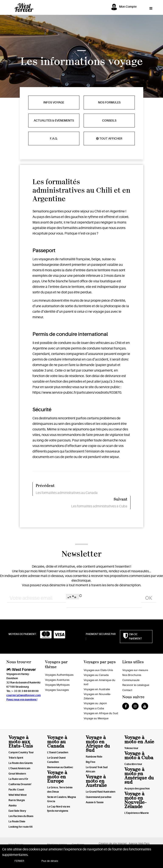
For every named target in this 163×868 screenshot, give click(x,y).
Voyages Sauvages (57, 690)
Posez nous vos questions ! (22, 700)
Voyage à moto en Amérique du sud (139, 776)
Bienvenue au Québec (60, 767)
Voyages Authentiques (59, 675)
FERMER (19, 861)
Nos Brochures (132, 675)
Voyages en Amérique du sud (99, 682)
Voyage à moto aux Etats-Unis (21, 742)
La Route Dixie (17, 821)
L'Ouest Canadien (58, 752)
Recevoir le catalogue (136, 685)
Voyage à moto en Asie (139, 740)
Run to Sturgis (17, 800)
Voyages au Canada (96, 675)
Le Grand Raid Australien (100, 792)
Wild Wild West (18, 795)
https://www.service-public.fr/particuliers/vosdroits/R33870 (77, 393)
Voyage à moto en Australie (96, 781)
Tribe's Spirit (16, 758)
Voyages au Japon (95, 703)
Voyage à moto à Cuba (139, 756)
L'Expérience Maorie (137, 813)
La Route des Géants (21, 763)
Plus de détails (50, 861)
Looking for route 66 (21, 827)
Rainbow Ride (94, 757)
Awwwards (10, 19)
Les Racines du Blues (21, 816)
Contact (127, 690)
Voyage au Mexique (96, 718)
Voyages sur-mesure (135, 670)
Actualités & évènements (54, 120)
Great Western (17, 774)
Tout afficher (109, 139)
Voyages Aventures (57, 680)
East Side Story (17, 811)
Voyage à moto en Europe (57, 777)
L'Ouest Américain (19, 768)
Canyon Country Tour (21, 752)
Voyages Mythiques (57, 685)
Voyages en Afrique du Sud (101, 713)
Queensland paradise (99, 797)
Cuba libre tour (133, 764)
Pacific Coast (16, 790)
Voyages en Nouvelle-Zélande (97, 696)
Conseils (109, 120)
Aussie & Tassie (95, 802)
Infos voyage (54, 102)
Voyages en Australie (97, 689)
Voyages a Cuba (94, 708)
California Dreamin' (20, 784)
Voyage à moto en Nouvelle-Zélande (136, 800)
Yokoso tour (131, 748)
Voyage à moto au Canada (57, 742)
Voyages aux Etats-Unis (98, 670)
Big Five (91, 762)
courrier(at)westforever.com (24, 695)
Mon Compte (128, 7)
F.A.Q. (54, 139)
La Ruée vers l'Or (18, 779)
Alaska (13, 806)
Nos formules (109, 102)
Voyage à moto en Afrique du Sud (98, 744)
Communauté (131, 680)
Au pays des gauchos (137, 789)
